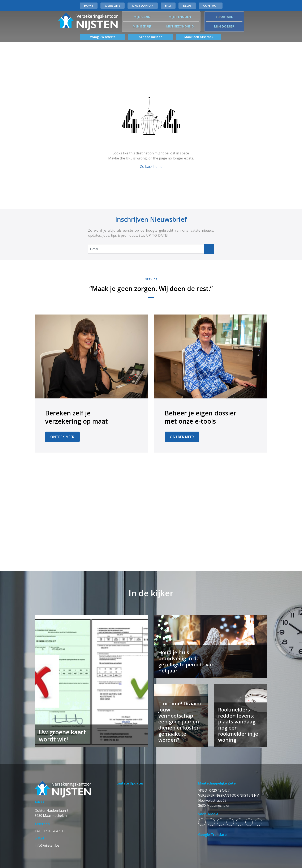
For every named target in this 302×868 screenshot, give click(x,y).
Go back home (151, 167)
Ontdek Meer (62, 437)
